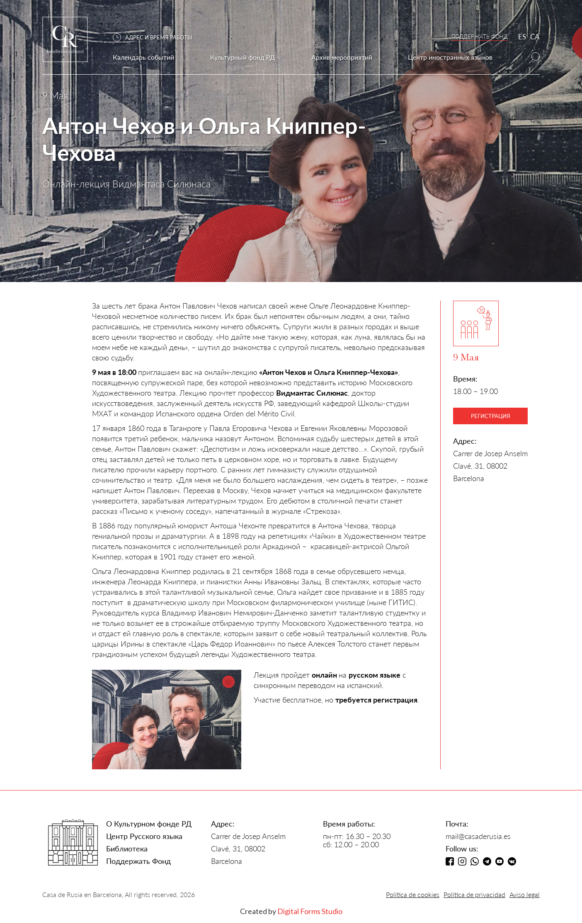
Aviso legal (525, 894)
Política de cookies (413, 894)
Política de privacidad (474, 894)
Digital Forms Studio (310, 911)
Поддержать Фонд (138, 861)
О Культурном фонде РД (149, 824)
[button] (157, 38)
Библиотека (127, 849)
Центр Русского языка (144, 836)
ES (522, 37)
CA (535, 37)
